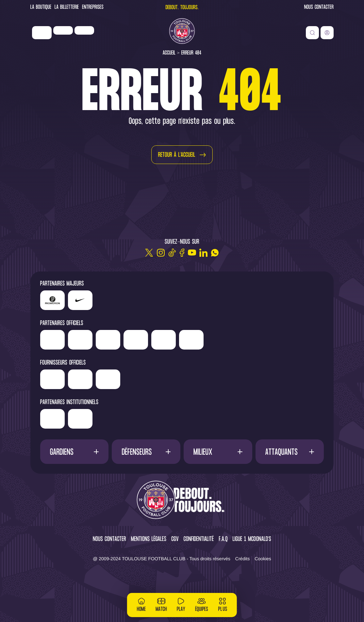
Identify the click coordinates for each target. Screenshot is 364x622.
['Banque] (77, 401)
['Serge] (213, 337)
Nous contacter (319, 8)
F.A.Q (223, 563)
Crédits (242, 582)
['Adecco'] (290, 340)
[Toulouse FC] (182, 31)
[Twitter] (149, 253)
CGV (175, 563)
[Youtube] (192, 253)
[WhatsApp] (215, 253)
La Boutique (41, 8)
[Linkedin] (203, 253)
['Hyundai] (140, 337)
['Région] (78, 440)
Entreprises (93, 8)
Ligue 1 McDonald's (252, 563)
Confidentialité (199, 563)
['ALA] (52, 364)
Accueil (169, 53)
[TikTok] (172, 253)
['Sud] (263, 340)
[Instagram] (161, 253)
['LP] (63, 30)
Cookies (263, 582)
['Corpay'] (157, 403)
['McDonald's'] (129, 403)
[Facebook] (182, 253)
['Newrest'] (84, 30)
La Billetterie (67, 8)
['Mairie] (131, 443)
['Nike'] (42, 33)
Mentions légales (149, 563)
